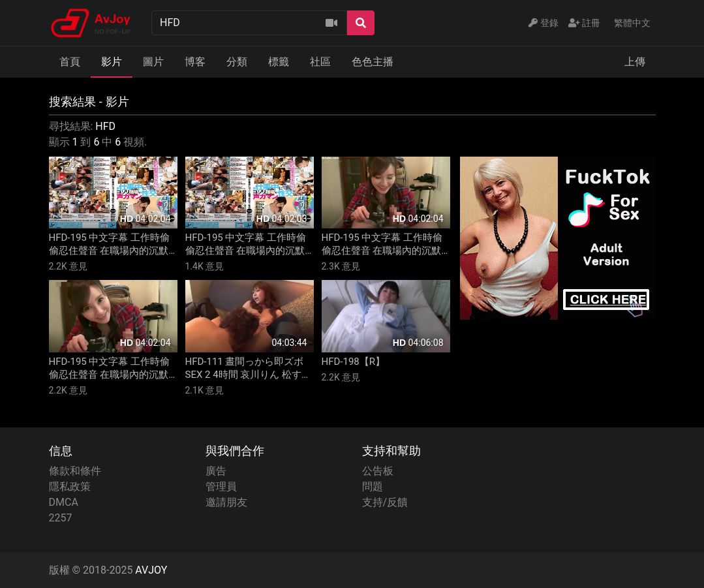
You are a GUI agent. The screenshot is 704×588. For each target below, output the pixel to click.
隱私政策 (70, 487)
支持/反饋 (385, 502)
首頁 (70, 62)
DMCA (64, 502)
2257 (61, 518)
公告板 (378, 471)
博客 (195, 62)
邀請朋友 (226, 502)
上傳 (635, 62)
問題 (373, 487)
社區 (320, 62)
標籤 (279, 62)
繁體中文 (632, 23)
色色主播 (373, 62)
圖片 (153, 62)
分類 (237, 62)
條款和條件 (75, 471)
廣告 (216, 471)
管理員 (221, 487)
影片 (112, 62)
